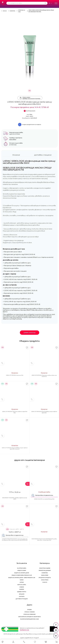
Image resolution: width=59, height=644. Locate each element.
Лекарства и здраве (45, 568)
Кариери (22, 589)
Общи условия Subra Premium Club (22, 575)
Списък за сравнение (29, 614)
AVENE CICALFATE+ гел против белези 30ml (44, 499)
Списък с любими (29, 612)
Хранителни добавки (45, 570)
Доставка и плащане (22, 599)
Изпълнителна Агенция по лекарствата (30, 617)
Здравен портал (22, 592)
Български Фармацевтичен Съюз (30, 619)
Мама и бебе (45, 575)
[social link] (56, 625)
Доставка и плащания (43, 155)
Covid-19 (45, 582)
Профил (29, 610)
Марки (22, 580)
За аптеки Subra (22, 568)
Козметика (12, 11)
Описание (16, 155)
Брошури (22, 594)
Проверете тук (24, 630)
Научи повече (13, 139)
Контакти (22, 596)
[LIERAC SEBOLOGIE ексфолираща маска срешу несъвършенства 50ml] (29, 55)
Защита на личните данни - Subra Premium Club (22, 578)
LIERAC (31, 116)
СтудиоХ (36, 638)
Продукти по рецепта (45, 578)
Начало (5, 11)
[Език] (50, 3)
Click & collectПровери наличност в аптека (30, 98)
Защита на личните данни (22, 573)
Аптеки (22, 582)
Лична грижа (45, 580)
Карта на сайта (22, 585)
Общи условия (22, 570)
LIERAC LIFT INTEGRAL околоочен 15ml (15, 375)
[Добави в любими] (27, 347)
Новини (22, 587)
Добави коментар (30, 333)
